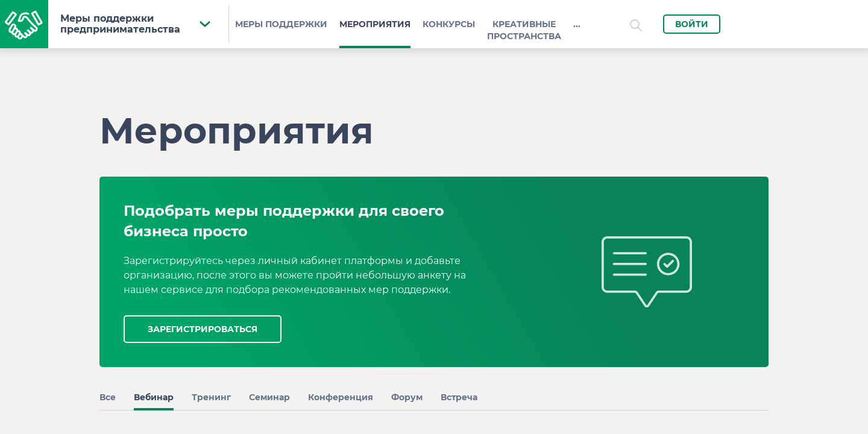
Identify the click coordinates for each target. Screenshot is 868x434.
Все (108, 397)
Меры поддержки (281, 24)
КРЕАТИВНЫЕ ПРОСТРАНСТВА (524, 30)
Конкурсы (449, 24)
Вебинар (154, 397)
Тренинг (211, 397)
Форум (407, 397)
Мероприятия (375, 24)
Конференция (341, 397)
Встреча (459, 397)
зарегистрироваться (203, 329)
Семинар (269, 397)
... (577, 24)
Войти (692, 24)
